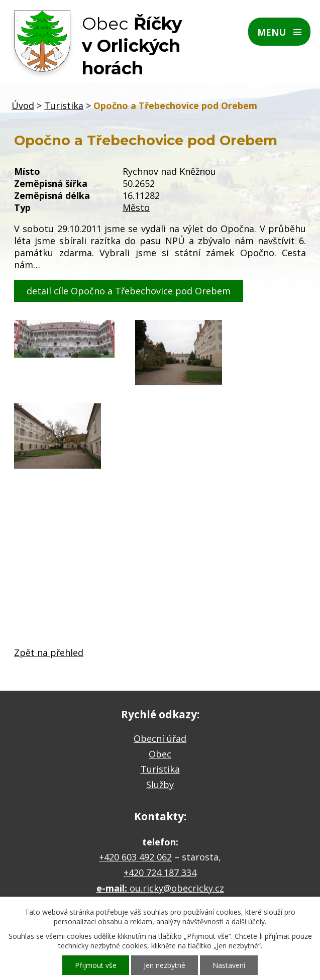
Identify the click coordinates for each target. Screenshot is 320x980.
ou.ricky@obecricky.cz (177, 888)
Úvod (23, 105)
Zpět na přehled (49, 652)
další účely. (249, 921)
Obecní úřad (160, 738)
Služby (160, 785)
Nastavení (229, 965)
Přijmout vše (96, 965)
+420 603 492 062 (135, 857)
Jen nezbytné (165, 965)
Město (136, 207)
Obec (160, 754)
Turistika (64, 105)
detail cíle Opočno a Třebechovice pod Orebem (129, 291)
